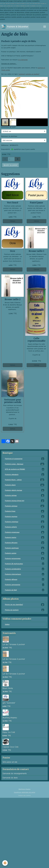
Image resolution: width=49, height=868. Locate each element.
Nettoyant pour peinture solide (13, 401)
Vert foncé (13, 203)
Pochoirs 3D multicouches (25, 564)
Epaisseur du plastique (9, 136)
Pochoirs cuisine (25, 553)
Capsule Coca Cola (10, 747)
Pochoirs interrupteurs (25, 574)
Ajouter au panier (11, 165)
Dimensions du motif (8, 127)
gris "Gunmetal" (9, 703)
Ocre (13, 251)
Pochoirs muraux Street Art (25, 501)
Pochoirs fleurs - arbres (25, 480)
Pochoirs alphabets (25, 475)
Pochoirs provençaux (25, 532)
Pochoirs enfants (25, 527)
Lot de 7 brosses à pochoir (14, 644)
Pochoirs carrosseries (25, 585)
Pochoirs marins (25, 537)
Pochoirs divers (25, 485)
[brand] (15, 27)
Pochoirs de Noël (25, 590)
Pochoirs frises (25, 511)
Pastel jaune (36, 203)
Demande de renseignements (15, 773)
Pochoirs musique (25, 516)
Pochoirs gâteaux (25, 579)
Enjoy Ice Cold (9, 732)
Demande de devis (10, 778)
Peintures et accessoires (25, 459)
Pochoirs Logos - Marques (25, 464)
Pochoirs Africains (25, 543)
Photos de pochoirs (25, 610)
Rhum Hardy (8, 688)
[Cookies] (5, 863)
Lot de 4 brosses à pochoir (14, 674)
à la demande (23, 60)
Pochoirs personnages (25, 558)
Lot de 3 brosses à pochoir (14, 659)
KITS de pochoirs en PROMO (25, 469)
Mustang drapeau (10, 718)
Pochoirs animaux (25, 506)
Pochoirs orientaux (25, 522)
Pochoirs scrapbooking (25, 569)
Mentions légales (24, 789)
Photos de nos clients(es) (25, 605)
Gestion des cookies (24, 795)
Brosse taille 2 (13, 299)
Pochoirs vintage (25, 495)
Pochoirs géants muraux (25, 490)
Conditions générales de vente (24, 792)
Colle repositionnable (37, 340)
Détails (13, 221)
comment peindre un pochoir (29, 74)
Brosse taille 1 (36, 251)
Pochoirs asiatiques (25, 548)
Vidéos (7, 624)
